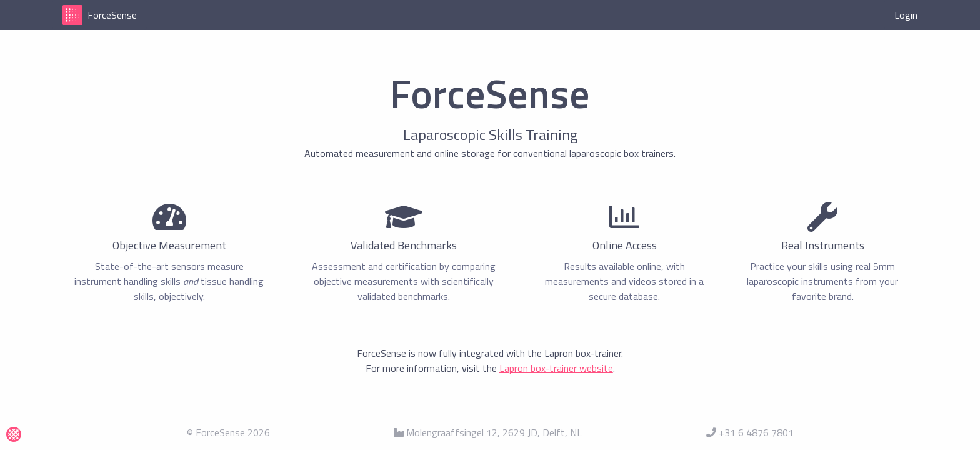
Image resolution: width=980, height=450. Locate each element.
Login (906, 15)
